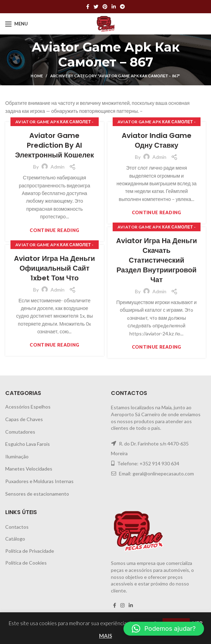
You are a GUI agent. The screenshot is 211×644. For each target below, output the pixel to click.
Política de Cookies (26, 563)
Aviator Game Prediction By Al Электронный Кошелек (54, 145)
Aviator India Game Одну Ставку (157, 140)
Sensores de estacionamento (37, 494)
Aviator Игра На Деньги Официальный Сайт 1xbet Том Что (54, 268)
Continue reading (54, 230)
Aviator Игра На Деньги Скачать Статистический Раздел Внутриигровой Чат (157, 260)
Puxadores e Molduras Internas (39, 481)
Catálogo (15, 539)
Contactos (17, 527)
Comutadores (20, 432)
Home (37, 76)
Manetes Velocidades (29, 469)
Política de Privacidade (30, 551)
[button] (164, 629)
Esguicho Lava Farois (28, 444)
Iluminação (17, 456)
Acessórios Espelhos (28, 407)
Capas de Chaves (24, 419)
